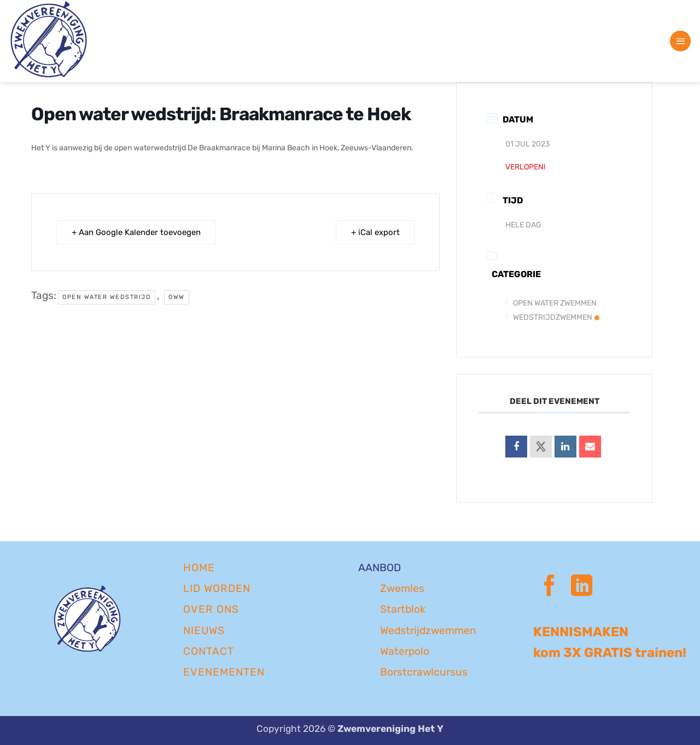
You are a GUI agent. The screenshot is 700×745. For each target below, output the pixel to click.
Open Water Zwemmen (551, 303)
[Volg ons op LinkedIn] (582, 587)
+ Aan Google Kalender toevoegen (137, 232)
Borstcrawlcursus (424, 672)
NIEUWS (204, 630)
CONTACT (209, 651)
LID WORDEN (217, 588)
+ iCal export (374, 232)
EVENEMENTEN (224, 672)
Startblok (403, 609)
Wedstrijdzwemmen (552, 317)
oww (177, 297)
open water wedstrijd (107, 297)
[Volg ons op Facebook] (549, 587)
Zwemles (402, 588)
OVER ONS (211, 609)
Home (199, 568)
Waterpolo (405, 651)
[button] (680, 41)
